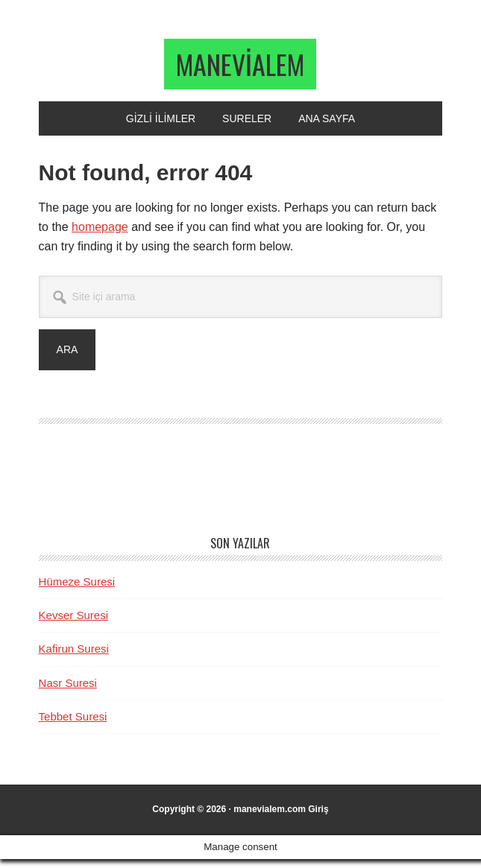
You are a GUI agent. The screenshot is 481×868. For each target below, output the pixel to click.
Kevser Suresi (73, 624)
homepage (100, 236)
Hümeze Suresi (77, 590)
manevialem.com (270, 818)
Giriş (318, 818)
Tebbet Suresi (73, 725)
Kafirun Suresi (74, 658)
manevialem (240, 68)
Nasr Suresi (68, 692)
